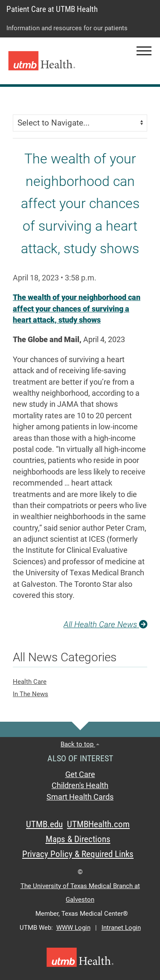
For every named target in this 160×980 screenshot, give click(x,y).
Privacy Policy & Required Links (78, 854)
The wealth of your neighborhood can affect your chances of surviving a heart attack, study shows (77, 309)
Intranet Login (121, 928)
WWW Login (73, 928)
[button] (144, 51)
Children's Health (80, 786)
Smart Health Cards (80, 797)
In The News (31, 694)
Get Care (80, 774)
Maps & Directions (78, 839)
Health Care (30, 682)
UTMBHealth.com (98, 824)
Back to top (80, 744)
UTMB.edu (44, 824)
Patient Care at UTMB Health (52, 9)
